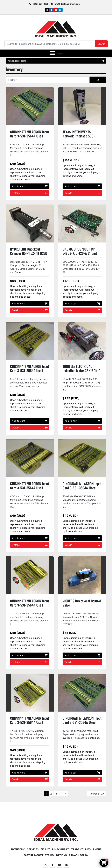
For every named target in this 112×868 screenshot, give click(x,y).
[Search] (50, 44)
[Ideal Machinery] (56, 830)
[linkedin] (60, 10)
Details (30, 193)
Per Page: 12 (96, 794)
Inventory (18, 849)
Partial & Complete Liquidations (45, 855)
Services (33, 849)
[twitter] (47, 10)
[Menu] (52, 53)
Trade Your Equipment (86, 849)
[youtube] (56, 10)
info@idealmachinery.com (67, 4)
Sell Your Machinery (55, 849)
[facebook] (52, 10)
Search (101, 44)
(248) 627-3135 (40, 4)
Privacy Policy (79, 855)
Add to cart (30, 186)
